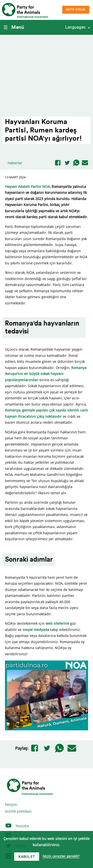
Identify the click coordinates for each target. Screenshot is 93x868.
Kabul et (27, 857)
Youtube (17, 826)
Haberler (15, 163)
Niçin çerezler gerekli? (61, 856)
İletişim (11, 805)
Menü (14, 27)
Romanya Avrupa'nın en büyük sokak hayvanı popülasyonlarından (46, 374)
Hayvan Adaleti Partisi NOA (27, 186)
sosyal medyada (36, 630)
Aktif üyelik (76, 10)
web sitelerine (57, 623)
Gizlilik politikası (18, 811)
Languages (75, 27)
